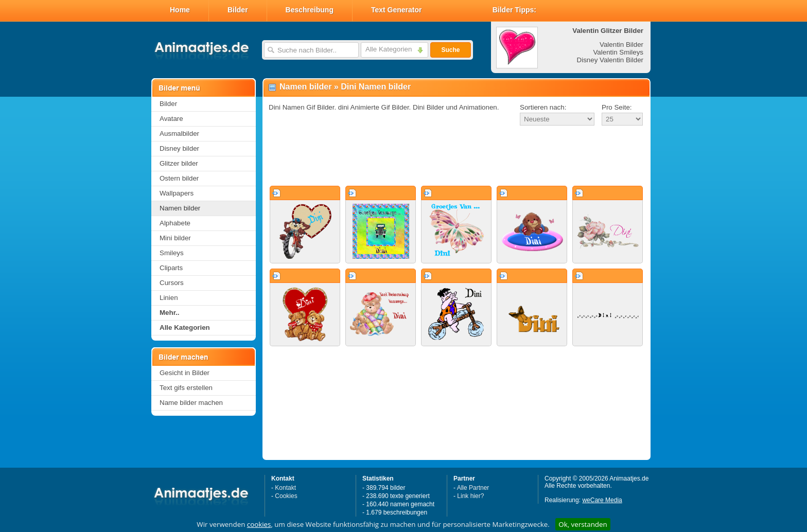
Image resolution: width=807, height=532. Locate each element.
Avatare (171, 119)
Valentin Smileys (618, 52)
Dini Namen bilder (376, 87)
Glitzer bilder (179, 163)
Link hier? (470, 496)
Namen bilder (180, 208)
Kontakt (285, 488)
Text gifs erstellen (186, 388)
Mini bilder (175, 238)
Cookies (286, 496)
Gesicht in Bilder (185, 373)
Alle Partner (473, 488)
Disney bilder (179, 148)
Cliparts (171, 268)
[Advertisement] (457, 156)
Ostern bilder (179, 178)
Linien (169, 298)
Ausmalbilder (179, 134)
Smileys (172, 253)
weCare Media (602, 500)
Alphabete (175, 223)
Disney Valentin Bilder (610, 60)
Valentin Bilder (621, 45)
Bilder (238, 10)
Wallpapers (177, 193)
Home (180, 10)
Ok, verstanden (583, 524)
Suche (450, 50)
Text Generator (397, 10)
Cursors (172, 283)
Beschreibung (310, 10)
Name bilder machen (191, 403)
